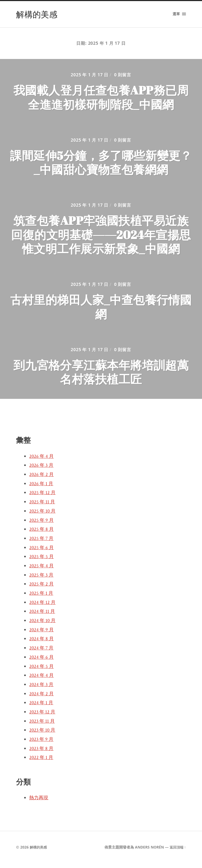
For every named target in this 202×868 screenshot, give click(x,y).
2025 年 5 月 (42, 561)
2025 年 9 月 (42, 525)
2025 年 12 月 (43, 497)
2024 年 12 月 (43, 607)
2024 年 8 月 (42, 643)
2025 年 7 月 (42, 543)
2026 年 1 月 (42, 488)
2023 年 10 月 (43, 735)
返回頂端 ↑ (177, 852)
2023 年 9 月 (42, 744)
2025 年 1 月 (42, 598)
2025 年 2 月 (42, 589)
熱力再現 (40, 802)
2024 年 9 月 (42, 634)
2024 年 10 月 (43, 625)
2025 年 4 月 (42, 571)
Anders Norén (148, 852)
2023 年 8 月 (42, 753)
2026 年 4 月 (42, 461)
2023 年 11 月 (43, 726)
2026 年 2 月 (42, 479)
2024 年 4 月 (42, 680)
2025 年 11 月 (43, 507)
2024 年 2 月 (42, 698)
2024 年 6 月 (42, 662)
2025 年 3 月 (42, 580)
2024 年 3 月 (42, 689)
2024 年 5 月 (42, 671)
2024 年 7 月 (42, 653)
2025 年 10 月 (43, 516)
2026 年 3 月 (42, 470)
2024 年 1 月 (42, 707)
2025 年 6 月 (42, 552)
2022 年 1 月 (42, 762)
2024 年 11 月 (43, 616)
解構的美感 (37, 14)
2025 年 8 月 (42, 534)
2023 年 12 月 (43, 717)
